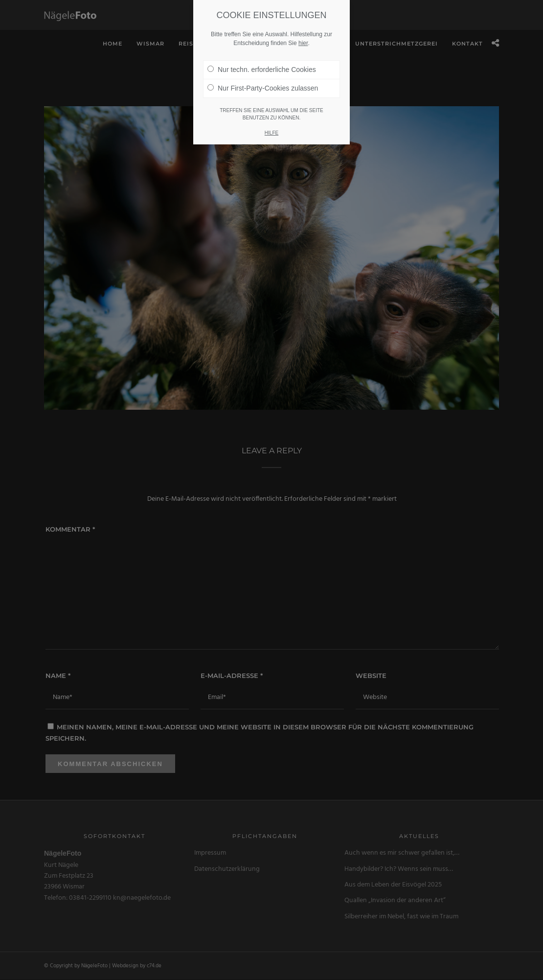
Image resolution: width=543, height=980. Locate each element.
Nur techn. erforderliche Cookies (262, 70)
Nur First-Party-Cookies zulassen (263, 88)
